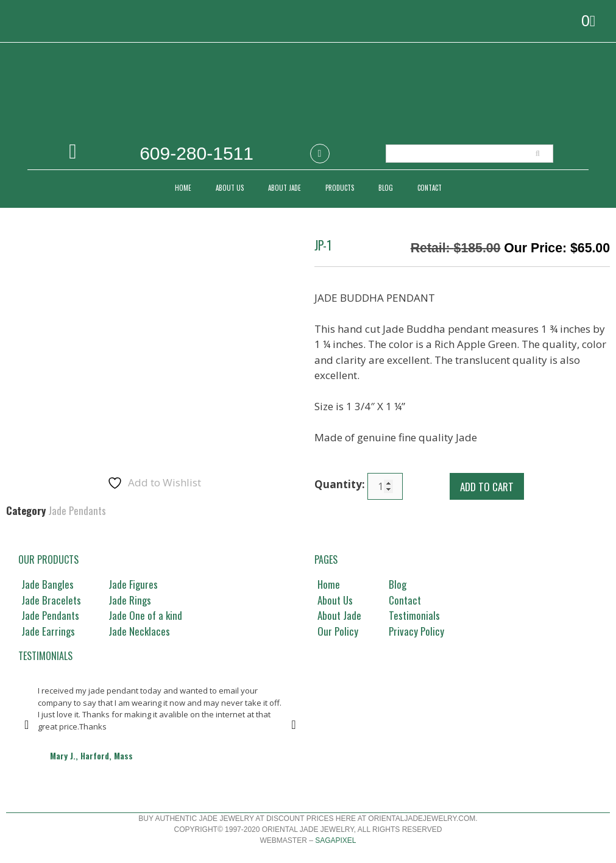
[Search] (537, 154)
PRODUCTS (340, 188)
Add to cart (487, 487)
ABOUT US (230, 188)
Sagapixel (335, 840)
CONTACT (430, 188)
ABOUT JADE (285, 188)
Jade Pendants (77, 510)
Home (183, 188)
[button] (27, 725)
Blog (386, 188)
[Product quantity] (385, 486)
